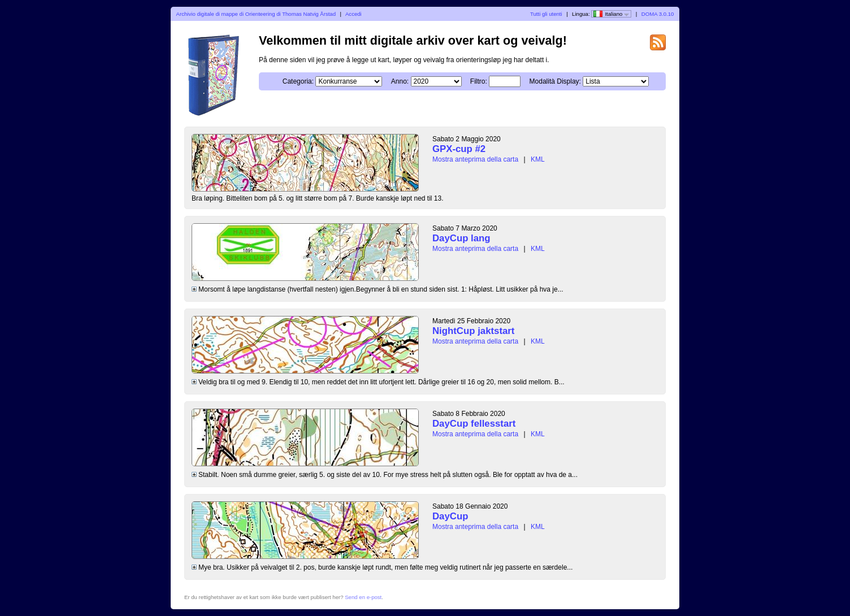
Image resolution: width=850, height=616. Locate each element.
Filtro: (479, 81)
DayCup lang (461, 238)
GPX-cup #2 (459, 149)
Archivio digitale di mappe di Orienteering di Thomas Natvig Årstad (256, 14)
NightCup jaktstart (473, 331)
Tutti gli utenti (546, 14)
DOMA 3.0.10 (658, 14)
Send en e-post (363, 597)
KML (538, 159)
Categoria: (298, 81)
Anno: (400, 81)
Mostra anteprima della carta (475, 159)
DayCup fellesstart (474, 424)
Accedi (354, 14)
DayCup (450, 516)
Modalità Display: (555, 81)
